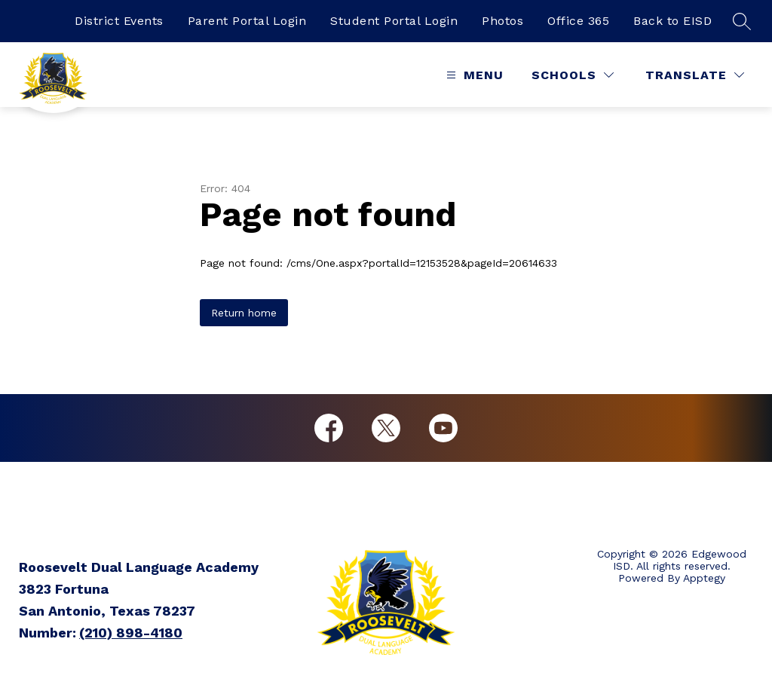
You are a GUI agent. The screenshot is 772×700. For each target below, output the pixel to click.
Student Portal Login (394, 21)
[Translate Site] (695, 75)
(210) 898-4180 (131, 633)
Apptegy (704, 578)
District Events (119, 21)
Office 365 (578, 21)
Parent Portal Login (247, 21)
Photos (502, 21)
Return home (244, 313)
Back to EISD (672, 21)
